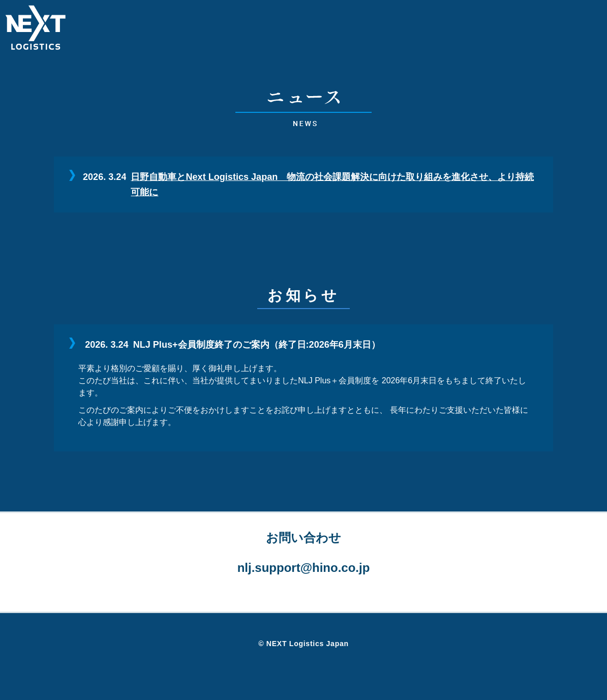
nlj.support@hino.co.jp (304, 568)
